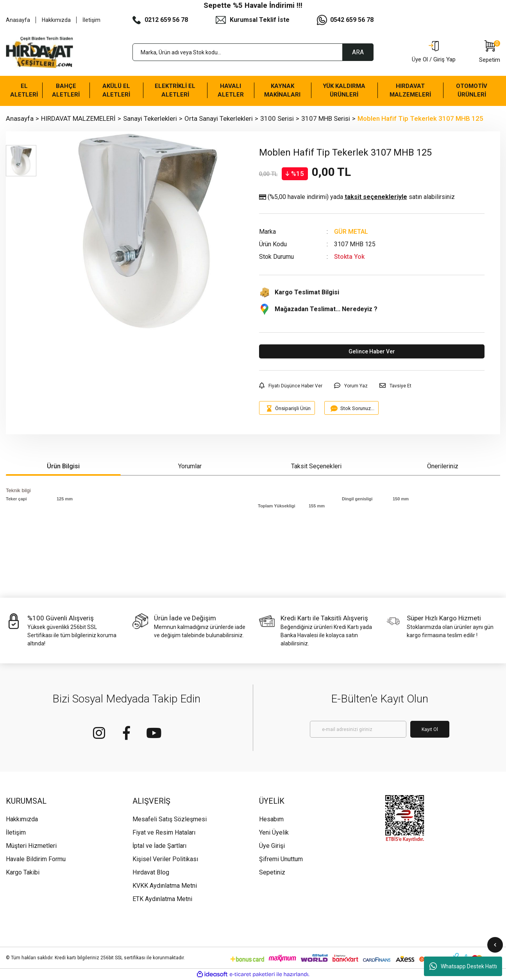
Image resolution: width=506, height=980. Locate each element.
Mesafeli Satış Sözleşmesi (170, 819)
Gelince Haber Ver (372, 351)
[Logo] (39, 52)
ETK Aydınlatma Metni (162, 899)
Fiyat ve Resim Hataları (164, 832)
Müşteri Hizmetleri (31, 846)
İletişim (91, 20)
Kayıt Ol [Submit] (430, 729)
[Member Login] (434, 52)
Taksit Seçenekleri (316, 466)
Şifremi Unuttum (281, 859)
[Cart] (490, 52)
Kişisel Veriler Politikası (165, 859)
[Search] (253, 52)
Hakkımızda (56, 20)
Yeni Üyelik (274, 832)
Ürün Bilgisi (63, 466)
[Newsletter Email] (358, 729)
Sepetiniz (272, 872)
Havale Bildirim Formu (36, 859)
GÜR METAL (351, 232)
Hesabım (271, 819)
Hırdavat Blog (151, 872)
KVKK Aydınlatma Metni (165, 886)
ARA (358, 52)
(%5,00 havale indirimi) (357, 197)
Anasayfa (18, 20)
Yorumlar (190, 466)
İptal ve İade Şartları (159, 846)
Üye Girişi (272, 846)
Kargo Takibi (23, 872)
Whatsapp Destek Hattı (463, 966)
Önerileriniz (443, 466)
